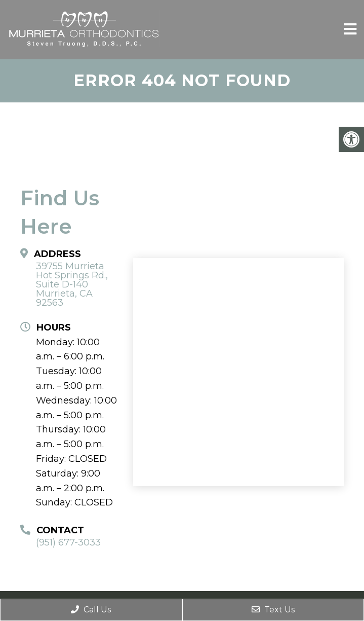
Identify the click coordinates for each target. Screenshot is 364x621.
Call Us (91, 610)
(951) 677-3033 (68, 542)
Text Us (273, 610)
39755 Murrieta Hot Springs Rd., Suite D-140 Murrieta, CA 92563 (72, 284)
